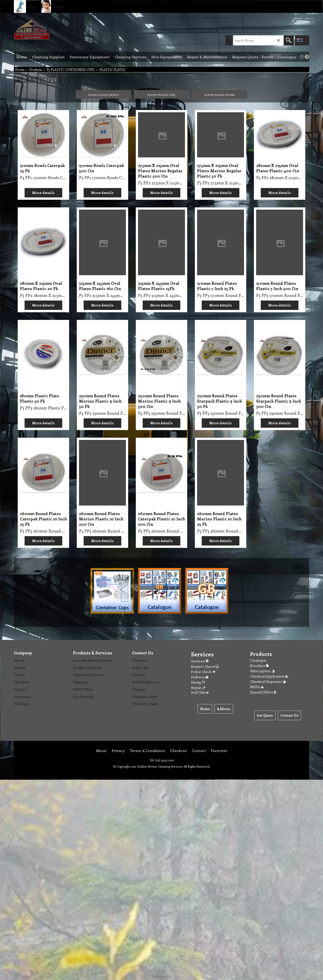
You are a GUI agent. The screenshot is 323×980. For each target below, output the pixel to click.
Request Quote (205, 666)
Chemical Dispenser (268, 681)
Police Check (203, 672)
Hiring (198, 682)
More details (43, 193)
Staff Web (200, 692)
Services (200, 661)
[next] (307, 57)
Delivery (200, 677)
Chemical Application (269, 676)
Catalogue (258, 660)
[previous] (302, 57)
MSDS (257, 687)
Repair (198, 688)
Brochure (259, 666)
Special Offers (263, 692)
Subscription (263, 671)
